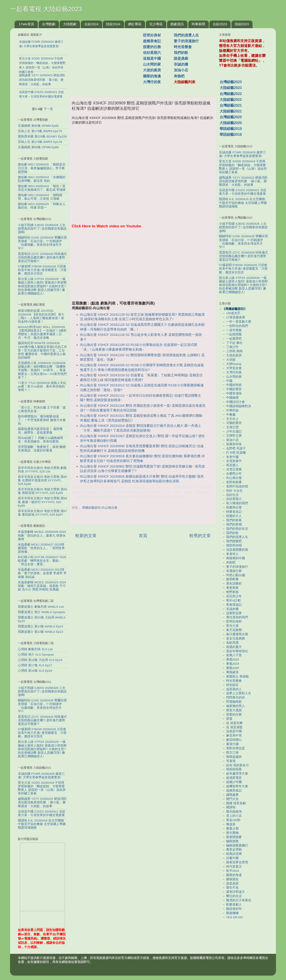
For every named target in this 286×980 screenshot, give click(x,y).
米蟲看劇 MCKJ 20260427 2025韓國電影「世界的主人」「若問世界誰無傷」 (41, 548)
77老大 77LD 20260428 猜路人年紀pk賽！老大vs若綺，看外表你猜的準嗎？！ (42, 386)
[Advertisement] (108, 60)
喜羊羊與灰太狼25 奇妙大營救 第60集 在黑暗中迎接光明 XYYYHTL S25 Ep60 (42, 480)
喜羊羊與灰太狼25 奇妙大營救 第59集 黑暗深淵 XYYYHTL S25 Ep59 (42, 491)
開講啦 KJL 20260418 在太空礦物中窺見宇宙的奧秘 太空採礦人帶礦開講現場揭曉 (42, 824)
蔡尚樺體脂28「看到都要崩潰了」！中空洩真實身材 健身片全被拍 (42, 420)
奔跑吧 (179, 76)
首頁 (143, 536)
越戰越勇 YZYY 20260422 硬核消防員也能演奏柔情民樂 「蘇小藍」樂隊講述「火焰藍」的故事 (42, 802)
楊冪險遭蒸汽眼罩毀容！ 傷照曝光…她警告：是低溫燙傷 (40, 431)
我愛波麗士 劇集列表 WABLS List (41, 607)
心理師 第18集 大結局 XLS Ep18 (40, 660)
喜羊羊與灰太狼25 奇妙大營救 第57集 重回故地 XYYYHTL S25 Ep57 (42, 513)
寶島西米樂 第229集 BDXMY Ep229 (42, 137)
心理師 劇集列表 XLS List (35, 649)
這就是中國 (152, 58)
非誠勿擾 (181, 64)
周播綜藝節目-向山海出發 (100, 508)
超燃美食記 (152, 41)
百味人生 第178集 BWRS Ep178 (40, 142)
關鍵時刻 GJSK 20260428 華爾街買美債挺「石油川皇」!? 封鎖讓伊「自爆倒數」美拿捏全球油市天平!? (42, 243)
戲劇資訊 (177, 24)
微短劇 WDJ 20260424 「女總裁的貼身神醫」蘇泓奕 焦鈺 (42, 179)
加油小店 (181, 70)
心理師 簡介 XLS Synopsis (36, 655)
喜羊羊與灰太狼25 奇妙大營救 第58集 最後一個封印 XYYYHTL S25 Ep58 (42, 502)
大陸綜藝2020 (231, 123)
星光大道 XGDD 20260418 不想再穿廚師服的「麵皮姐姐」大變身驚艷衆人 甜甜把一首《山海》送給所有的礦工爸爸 (42, 788)
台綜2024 (91, 24)
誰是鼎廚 (181, 58)
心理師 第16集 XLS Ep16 (35, 671)
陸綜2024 (113, 24)
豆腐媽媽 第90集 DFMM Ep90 (38, 126)
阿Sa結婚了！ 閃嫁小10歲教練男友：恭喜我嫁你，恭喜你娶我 (41, 440)
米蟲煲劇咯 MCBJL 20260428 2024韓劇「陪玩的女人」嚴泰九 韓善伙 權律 (42, 535)
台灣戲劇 (49, 24)
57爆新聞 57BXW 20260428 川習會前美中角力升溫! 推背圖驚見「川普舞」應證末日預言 (42, 270)
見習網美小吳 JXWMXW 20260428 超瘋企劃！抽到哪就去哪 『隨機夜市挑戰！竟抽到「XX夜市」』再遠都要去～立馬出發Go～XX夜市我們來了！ (42, 370)
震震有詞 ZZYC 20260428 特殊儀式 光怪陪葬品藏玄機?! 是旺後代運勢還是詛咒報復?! (42, 257)
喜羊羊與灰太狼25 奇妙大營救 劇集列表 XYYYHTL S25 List (42, 470)
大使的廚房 (152, 70)
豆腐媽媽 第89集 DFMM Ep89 (38, 147)
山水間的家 (152, 64)
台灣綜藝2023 (231, 82)
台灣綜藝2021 (231, 105)
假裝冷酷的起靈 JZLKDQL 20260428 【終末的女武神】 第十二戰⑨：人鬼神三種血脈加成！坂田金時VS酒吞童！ (41, 316)
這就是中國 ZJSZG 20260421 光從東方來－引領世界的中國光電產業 (42, 813)
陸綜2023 (242, 24)
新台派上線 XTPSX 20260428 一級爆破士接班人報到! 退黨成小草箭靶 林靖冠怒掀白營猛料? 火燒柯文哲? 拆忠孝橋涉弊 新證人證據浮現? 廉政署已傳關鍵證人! (42, 286)
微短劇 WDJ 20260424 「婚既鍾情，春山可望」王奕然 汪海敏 (40, 197)
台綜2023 (220, 24)
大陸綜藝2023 (231, 88)
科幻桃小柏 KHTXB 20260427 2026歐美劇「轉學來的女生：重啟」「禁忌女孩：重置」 (42, 561)
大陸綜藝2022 (231, 100)
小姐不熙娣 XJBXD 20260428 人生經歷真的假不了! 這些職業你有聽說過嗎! (42, 229)
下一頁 (48, 109)
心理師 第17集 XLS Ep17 (35, 665)
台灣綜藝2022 (231, 94)
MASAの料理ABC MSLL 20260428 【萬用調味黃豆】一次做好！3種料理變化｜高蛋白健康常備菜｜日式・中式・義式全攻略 (42, 332)
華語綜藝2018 (231, 134)
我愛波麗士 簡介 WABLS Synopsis (41, 612)
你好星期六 (152, 53)
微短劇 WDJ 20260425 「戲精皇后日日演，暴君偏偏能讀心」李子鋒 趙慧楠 (42, 168)
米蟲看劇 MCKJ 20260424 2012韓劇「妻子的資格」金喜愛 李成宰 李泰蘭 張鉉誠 (42, 573)
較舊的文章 (200, 536)
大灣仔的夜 (152, 82)
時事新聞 (198, 24)
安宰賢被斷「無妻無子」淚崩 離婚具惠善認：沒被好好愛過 (42, 449)
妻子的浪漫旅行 (186, 41)
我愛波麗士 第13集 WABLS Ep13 (41, 632)
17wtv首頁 (26, 24)
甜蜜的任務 (152, 47)
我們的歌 (181, 53)
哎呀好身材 (152, 35)
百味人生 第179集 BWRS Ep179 (40, 131)
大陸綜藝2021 (231, 111)
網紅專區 (135, 24)
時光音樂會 (183, 47)
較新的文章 (86, 536)
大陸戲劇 (70, 24)
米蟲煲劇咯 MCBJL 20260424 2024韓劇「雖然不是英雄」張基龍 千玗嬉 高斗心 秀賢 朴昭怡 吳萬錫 (42, 586)
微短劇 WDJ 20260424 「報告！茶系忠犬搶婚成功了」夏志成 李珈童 (42, 188)
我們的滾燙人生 (186, 35)
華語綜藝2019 (231, 129)
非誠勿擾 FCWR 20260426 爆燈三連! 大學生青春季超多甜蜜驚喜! (41, 776)
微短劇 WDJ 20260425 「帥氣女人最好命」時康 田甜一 (42, 206)
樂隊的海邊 (152, 76)
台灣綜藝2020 (231, 117)
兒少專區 (156, 24)
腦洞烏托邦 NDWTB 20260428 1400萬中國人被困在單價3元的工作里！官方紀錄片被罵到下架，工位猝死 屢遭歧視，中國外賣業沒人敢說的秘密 (42, 350)
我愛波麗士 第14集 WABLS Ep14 (41, 626)
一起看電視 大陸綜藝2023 (46, 9)
